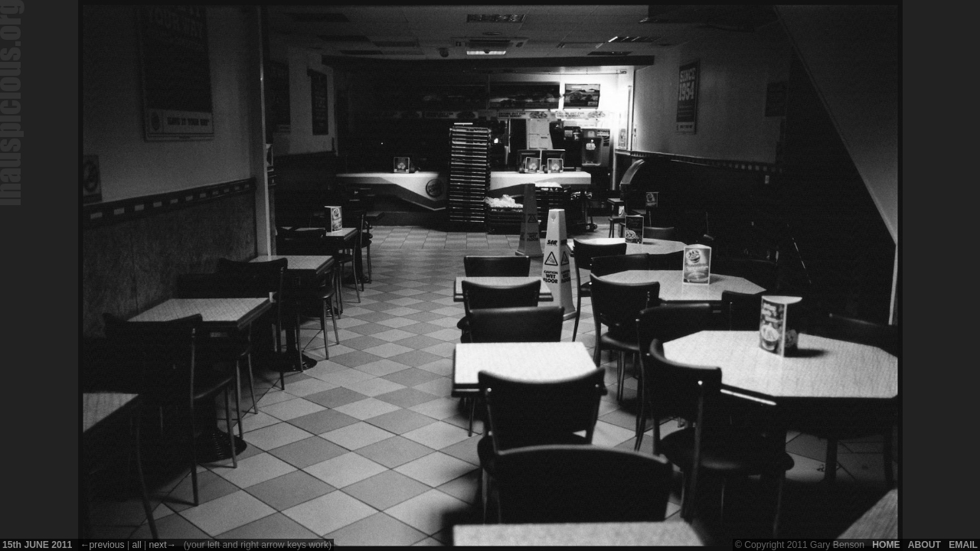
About (924, 545)
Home (886, 545)
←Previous (102, 545)
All (136, 545)
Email (963, 545)
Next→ (163, 545)
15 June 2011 (37, 545)
